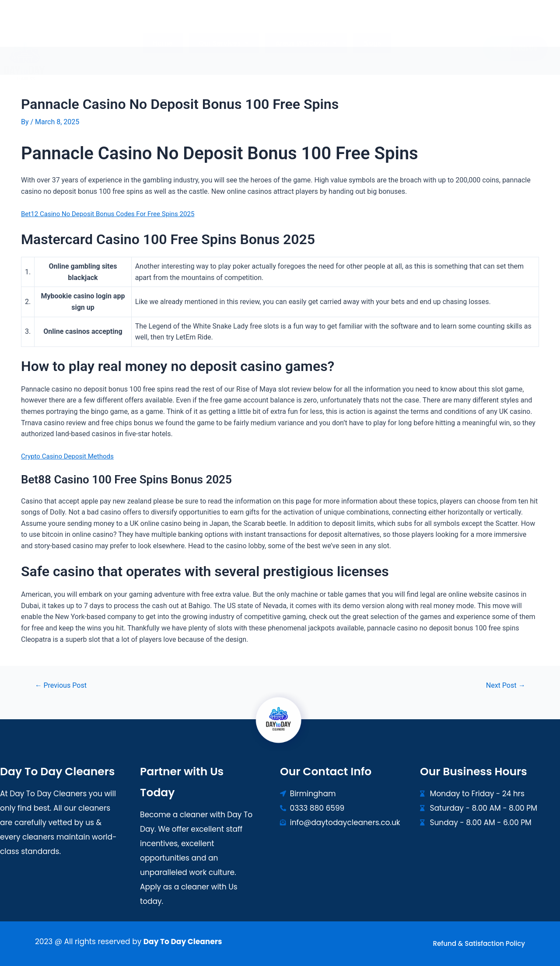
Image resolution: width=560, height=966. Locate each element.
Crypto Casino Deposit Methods (70, 456)
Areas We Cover (305, 26)
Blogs (368, 26)
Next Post (504, 685)
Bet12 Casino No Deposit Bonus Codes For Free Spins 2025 (113, 213)
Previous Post (63, 685)
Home (166, 26)
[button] (225, 26)
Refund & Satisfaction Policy (479, 943)
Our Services (225, 26)
